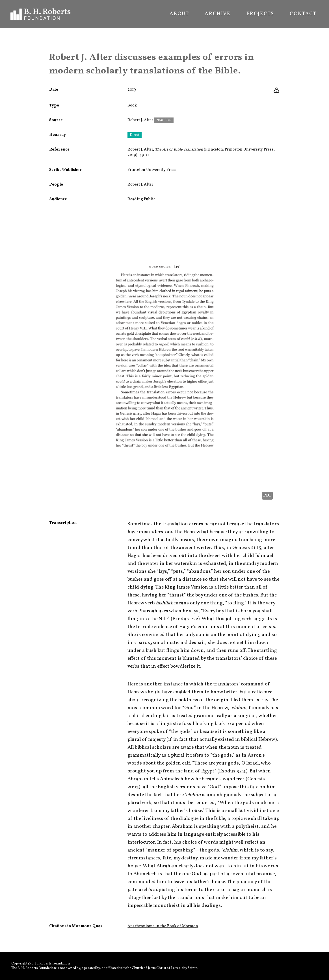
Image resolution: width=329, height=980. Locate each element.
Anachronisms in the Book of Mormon (163, 926)
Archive (218, 14)
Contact (303, 14)
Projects (260, 14)
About (179, 14)
